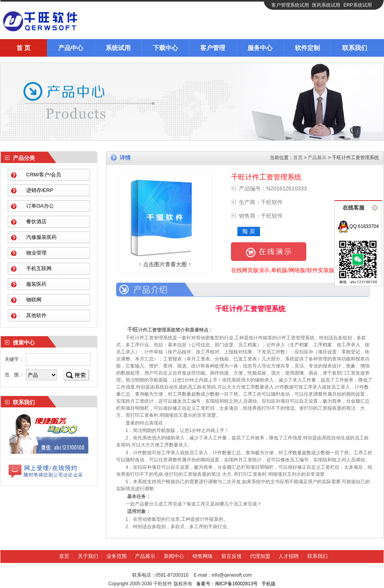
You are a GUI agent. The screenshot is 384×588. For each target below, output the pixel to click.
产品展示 (317, 158)
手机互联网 (39, 268)
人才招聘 (289, 556)
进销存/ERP (40, 190)
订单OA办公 (40, 206)
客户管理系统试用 (290, 5)
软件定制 (307, 48)
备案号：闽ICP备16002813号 (227, 584)
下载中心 (165, 48)
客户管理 (213, 48)
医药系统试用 (326, 5)
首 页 (23, 48)
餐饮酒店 (36, 221)
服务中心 (260, 48)
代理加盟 (260, 556)
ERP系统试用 (358, 5)
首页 (298, 158)
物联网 (34, 300)
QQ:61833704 (358, 226)
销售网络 (203, 556)
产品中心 (71, 48)
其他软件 (36, 315)
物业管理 (36, 253)
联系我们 (355, 48)
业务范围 (117, 556)
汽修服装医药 (41, 237)
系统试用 (118, 48)
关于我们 (88, 556)
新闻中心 (174, 556)
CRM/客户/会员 (44, 175)
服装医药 (36, 284)
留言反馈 (231, 556)
